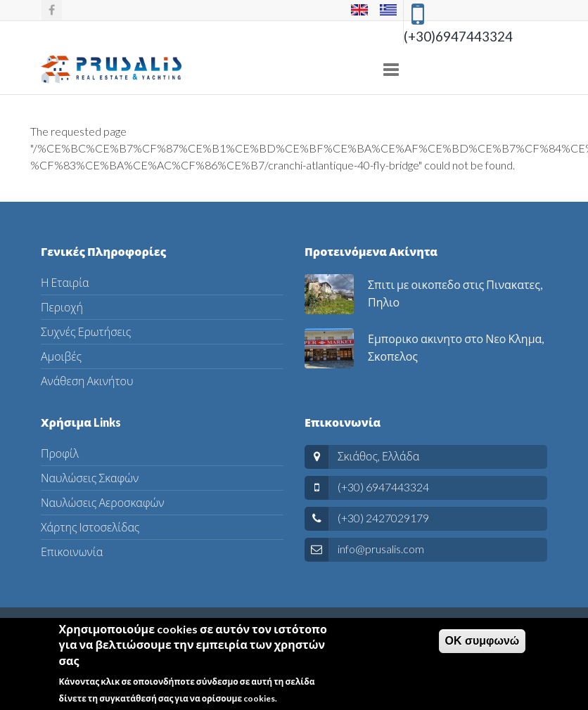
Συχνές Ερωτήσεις (86, 331)
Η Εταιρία (65, 282)
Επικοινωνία (72, 551)
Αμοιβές (61, 356)
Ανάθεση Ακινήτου (87, 381)
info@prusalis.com (381, 549)
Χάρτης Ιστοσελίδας (90, 527)
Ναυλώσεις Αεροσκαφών (102, 502)
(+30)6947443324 (458, 36)
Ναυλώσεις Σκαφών (90, 478)
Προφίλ (60, 453)
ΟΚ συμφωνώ (482, 644)
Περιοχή (62, 307)
